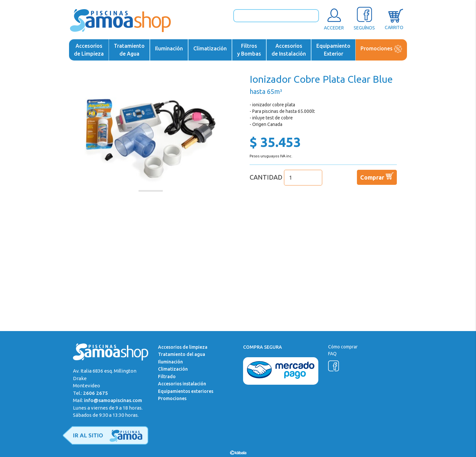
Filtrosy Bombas (249, 50)
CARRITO (394, 18)
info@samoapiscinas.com (113, 400)
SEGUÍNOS (364, 18)
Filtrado (167, 377)
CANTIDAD (286, 177)
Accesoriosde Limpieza (89, 50)
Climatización (210, 48)
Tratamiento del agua (182, 354)
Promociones (381, 49)
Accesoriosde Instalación (289, 50)
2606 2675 (96, 393)
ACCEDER (334, 18)
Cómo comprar (343, 347)
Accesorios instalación (182, 384)
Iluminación (169, 48)
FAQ (332, 354)
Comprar (377, 176)
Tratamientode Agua (129, 50)
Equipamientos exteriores (186, 391)
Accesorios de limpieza (183, 347)
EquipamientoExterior (333, 50)
